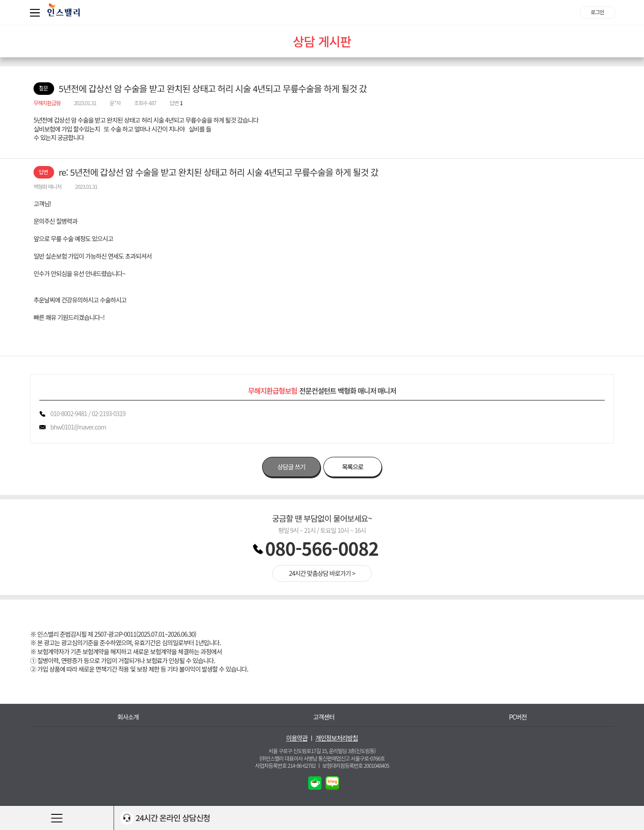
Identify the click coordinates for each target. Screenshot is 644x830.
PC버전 (518, 717)
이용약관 (297, 738)
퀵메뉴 (37, 13)
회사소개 (128, 717)
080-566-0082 (322, 548)
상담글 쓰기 (291, 467)
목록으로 (353, 467)
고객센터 (324, 717)
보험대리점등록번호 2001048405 (356, 765)
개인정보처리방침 (337, 738)
